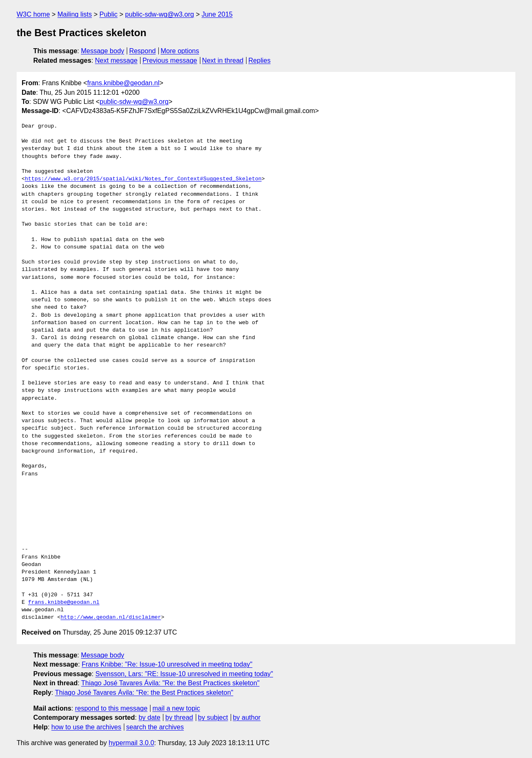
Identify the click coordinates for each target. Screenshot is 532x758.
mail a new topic (176, 708)
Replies (260, 60)
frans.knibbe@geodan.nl (123, 83)
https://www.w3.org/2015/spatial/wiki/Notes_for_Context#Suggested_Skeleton (143, 179)
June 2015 (217, 14)
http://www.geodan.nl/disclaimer (111, 618)
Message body (103, 51)
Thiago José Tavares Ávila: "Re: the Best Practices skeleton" (170, 683)
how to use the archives (86, 727)
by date (149, 717)
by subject (213, 717)
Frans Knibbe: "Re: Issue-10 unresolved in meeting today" (167, 664)
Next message (116, 60)
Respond (143, 51)
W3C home (33, 14)
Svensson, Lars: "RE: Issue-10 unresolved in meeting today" (184, 674)
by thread (179, 717)
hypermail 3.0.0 (131, 743)
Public (108, 14)
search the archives (155, 727)
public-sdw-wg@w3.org (160, 14)
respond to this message (111, 708)
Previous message (170, 60)
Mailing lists (75, 14)
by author (247, 717)
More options (180, 51)
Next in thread (223, 60)
